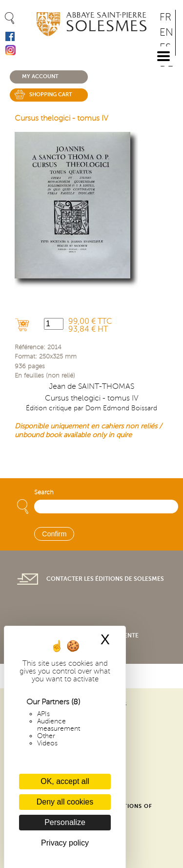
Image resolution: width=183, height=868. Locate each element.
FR (165, 17)
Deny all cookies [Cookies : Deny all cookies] (65, 802)
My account (40, 76)
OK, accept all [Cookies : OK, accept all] (65, 781)
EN (166, 32)
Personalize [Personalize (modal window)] (65, 822)
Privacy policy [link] (65, 843)
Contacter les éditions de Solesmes (105, 579)
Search (44, 492)
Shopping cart (51, 95)
